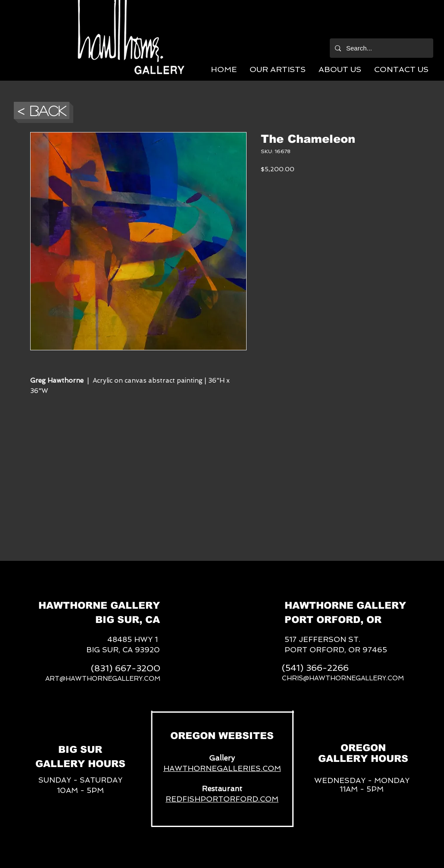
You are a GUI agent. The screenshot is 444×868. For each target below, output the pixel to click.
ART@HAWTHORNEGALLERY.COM (103, 679)
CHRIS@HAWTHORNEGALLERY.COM (343, 678)
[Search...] (381, 48)
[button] (278, 69)
